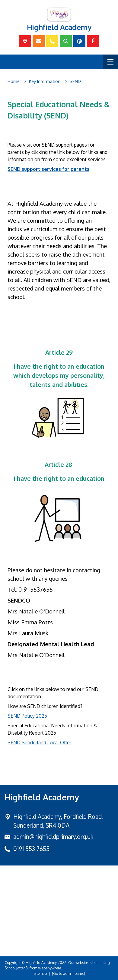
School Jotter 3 (16, 968)
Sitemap (40, 973)
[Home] (14, 81)
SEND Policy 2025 (27, 716)
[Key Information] (45, 81)
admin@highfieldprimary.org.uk (53, 837)
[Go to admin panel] (68, 973)
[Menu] (110, 62)
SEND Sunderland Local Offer (39, 742)
